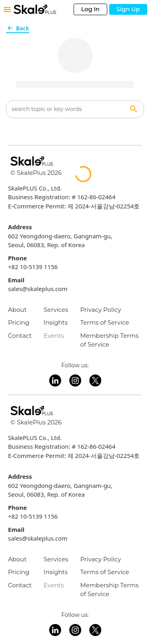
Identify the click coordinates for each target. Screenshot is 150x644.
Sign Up (128, 9)
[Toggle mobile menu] (7, 10)
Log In (90, 9)
